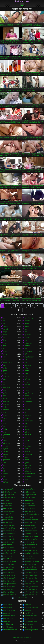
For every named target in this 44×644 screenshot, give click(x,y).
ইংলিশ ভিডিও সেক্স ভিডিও (10, 587)
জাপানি (5, 382)
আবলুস (27, 460)
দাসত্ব (26, 449)
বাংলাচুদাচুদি (6, 613)
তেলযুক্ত (27, 429)
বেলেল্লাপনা (28, 477)
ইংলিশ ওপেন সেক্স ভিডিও (10, 575)
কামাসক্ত (27, 346)
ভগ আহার (28, 415)
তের (4, 338)
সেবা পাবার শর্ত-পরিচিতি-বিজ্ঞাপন (22, 637)
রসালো (27, 443)
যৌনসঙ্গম (6, 471)
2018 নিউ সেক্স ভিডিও (9, 492)
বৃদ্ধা (4, 468)
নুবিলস (27, 463)
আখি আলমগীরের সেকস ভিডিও (10, 537)
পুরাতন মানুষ (7, 435)
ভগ (4, 321)
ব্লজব (4, 318)
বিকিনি (5, 457)
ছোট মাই (5, 329)
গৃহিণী (26, 427)
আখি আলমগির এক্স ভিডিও (10, 531)
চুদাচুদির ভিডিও (29, 619)
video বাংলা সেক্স (30, 506)
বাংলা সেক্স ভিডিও (8, 619)
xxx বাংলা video (8, 608)
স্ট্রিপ (26, 349)
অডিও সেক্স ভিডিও (30, 509)
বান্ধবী (27, 374)
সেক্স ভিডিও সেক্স (8, 627)
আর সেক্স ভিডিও (30, 556)
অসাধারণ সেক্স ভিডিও (9, 525)
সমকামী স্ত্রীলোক (7, 363)
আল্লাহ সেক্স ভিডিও (30, 564)
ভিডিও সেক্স (22, 2)
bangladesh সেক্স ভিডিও (10, 498)
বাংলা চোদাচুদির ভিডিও (31, 630)
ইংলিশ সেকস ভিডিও (9, 589)
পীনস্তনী (27, 324)
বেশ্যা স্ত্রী (5, 415)
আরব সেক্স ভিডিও (8, 559)
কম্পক (27, 424)
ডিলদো (27, 396)
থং (26, 413)
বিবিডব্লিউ (28, 468)
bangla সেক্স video (8, 495)
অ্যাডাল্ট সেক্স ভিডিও (9, 528)
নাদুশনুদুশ (5, 449)
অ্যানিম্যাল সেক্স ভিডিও (31, 528)
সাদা (26, 329)
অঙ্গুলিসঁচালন (29, 357)
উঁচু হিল (5, 429)
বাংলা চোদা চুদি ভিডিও (31, 622)
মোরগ (27, 407)
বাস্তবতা (27, 418)
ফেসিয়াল (27, 368)
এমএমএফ (6, 410)
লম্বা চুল (5, 418)
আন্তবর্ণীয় (6, 399)
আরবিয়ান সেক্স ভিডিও (9, 562)
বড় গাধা (27, 482)
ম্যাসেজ (5, 479)
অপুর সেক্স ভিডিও (8, 517)
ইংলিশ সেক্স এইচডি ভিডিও (32, 589)
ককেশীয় (5, 393)
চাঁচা (26, 332)
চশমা (4, 413)
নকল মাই (5, 454)
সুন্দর (4, 343)
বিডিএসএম (28, 435)
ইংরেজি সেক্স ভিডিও (9, 573)
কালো (5, 396)
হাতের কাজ (6, 404)
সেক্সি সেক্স (28, 605)
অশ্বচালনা (6, 326)
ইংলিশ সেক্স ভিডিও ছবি (20, 598)
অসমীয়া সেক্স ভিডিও (31, 523)
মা (25, 404)
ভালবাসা (27, 452)
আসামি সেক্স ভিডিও (9, 570)
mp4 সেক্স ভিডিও (30, 498)
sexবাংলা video (29, 503)
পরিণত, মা (28, 471)
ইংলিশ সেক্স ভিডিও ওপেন (32, 595)
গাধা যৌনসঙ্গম (29, 393)
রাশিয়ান (27, 440)
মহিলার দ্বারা (28, 343)
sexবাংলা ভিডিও (8, 506)
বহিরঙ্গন (5, 379)
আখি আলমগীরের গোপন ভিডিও (32, 534)
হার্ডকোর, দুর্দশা (29, 454)
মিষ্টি (26, 363)
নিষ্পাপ (5, 340)
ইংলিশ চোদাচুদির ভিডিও (32, 575)
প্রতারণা (27, 457)
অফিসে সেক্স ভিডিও (9, 520)
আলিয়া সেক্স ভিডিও (9, 564)
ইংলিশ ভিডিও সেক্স (30, 584)
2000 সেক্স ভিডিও (30, 489)
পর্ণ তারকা (28, 379)
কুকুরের (27, 326)
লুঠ (26, 340)
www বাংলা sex (8, 509)
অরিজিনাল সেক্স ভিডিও (32, 520)
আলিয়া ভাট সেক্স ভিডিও (32, 562)
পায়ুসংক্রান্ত (28, 365)
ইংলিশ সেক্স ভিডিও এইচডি (10, 595)
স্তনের (5, 438)
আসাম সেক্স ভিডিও (30, 567)
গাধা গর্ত (5, 446)
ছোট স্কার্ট (6, 452)
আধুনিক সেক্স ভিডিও (31, 542)
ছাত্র (4, 421)
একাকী (27, 376)
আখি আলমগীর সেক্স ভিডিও (10, 534)
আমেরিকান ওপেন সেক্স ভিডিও (32, 550)
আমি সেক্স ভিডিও (30, 548)
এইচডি (27, 338)
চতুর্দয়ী (27, 479)
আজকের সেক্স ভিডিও (9, 539)
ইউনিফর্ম (5, 482)
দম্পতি (27, 390)
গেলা (4, 427)
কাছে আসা (28, 399)
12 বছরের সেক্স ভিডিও (9, 489)
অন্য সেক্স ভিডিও (8, 514)
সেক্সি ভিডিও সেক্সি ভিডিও (10, 616)
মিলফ (5, 346)
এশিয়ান (27, 360)
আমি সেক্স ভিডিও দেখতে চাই (10, 550)
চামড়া (5, 365)
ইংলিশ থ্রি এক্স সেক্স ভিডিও (10, 578)
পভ (4, 385)
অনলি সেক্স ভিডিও (30, 512)
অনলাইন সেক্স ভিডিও (9, 512)
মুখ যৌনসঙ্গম (7, 460)
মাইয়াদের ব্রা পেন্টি (30, 474)
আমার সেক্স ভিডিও (8, 548)
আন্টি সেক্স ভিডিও (8, 545)
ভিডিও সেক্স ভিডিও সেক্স (10, 630)
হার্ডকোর (27, 321)
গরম (4, 357)
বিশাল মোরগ (7, 388)
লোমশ (5, 374)
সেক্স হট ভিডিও (7, 605)
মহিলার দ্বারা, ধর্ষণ (8, 443)
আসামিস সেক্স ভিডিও (31, 570)
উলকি (5, 390)
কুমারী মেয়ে (28, 335)
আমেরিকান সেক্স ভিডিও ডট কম (32, 553)
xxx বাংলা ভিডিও (30, 627)
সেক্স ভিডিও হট (29, 613)
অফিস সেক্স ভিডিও (30, 517)
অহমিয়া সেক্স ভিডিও (31, 525)
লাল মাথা (27, 385)
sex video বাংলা (30, 500)
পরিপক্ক (27, 432)
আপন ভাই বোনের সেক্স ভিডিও (32, 545)
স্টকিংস (27, 354)
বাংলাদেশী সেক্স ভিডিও (31, 616)
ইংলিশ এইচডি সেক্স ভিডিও (32, 573)
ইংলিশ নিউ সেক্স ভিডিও (10, 581)
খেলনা (5, 354)
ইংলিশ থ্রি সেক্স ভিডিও (31, 578)
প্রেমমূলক (6, 474)
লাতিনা (5, 440)
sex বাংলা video (8, 503)
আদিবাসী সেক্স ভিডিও (9, 542)
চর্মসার (27, 388)
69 (26, 438)
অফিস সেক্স (28, 465)
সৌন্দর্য (5, 351)
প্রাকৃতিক (5, 368)
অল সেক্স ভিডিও (8, 523)
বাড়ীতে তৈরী (28, 402)
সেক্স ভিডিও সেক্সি (8, 624)
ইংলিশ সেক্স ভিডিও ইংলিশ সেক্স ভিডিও (32, 592)
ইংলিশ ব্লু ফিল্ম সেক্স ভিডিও (10, 584)
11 (41, 306)
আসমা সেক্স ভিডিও (8, 567)
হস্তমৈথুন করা (28, 351)
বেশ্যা (26, 382)
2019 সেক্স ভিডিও (30, 492)
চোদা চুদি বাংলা (29, 624)
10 (37, 306)
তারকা (5, 424)
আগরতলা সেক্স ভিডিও (31, 537)
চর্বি (4, 477)
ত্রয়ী (4, 349)
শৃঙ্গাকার (5, 371)
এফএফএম (6, 402)
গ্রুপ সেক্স (27, 410)
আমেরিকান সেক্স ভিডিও (10, 553)
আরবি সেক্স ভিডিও (30, 559)
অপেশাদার (6, 376)
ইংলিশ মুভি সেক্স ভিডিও (31, 587)
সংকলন (5, 360)
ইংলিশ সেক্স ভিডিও (8, 592)
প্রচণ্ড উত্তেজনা (29, 446)
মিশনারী (5, 335)
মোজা (5, 463)
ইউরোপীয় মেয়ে (29, 318)
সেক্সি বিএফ (28, 610)
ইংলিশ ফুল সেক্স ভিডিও (31, 581)
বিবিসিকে (6, 407)
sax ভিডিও (6, 500)
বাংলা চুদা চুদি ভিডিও (9, 610)
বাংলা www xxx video (31, 608)
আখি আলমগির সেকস (31, 531)
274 (20, 310)
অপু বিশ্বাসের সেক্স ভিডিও (32, 514)
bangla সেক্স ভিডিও (31, 495)
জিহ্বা (5, 465)
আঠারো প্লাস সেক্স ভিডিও (32, 539)
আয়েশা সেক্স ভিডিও (9, 556)
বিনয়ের (27, 371)
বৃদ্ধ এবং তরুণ (29, 421)
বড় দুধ (5, 332)
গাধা (4, 324)
